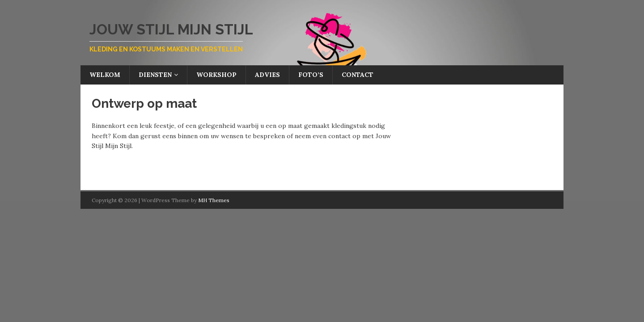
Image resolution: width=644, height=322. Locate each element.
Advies (267, 75)
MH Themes (214, 200)
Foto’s (311, 75)
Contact (358, 75)
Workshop (216, 75)
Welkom (105, 75)
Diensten (155, 75)
